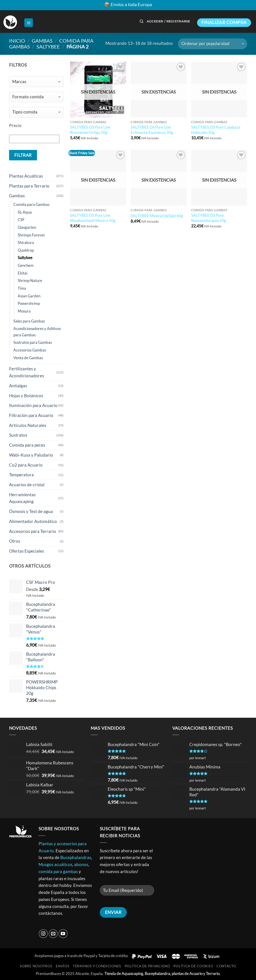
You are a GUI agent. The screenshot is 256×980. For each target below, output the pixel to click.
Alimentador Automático (33, 521)
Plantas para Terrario (29, 186)
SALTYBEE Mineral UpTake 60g (157, 216)
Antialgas (18, 386)
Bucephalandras (76, 857)
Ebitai (23, 273)
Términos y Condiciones (97, 966)
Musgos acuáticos (55, 864)
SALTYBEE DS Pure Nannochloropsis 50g (209, 218)
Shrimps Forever (31, 235)
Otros (15, 541)
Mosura (24, 311)
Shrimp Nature (30, 281)
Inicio (17, 41)
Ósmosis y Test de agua (31, 511)
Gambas (42, 41)
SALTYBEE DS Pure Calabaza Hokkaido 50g (216, 130)
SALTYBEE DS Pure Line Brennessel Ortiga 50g (90, 130)
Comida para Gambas (31, 204)
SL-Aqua (25, 212)
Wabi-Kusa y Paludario (31, 455)
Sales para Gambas (29, 321)
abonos (81, 864)
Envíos (62, 966)
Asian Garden (29, 296)
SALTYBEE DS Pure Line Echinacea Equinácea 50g (152, 130)
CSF (21, 220)
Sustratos (18, 435)
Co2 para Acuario (26, 465)
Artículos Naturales (28, 425)
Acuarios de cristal (27, 485)
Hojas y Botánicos (26, 396)
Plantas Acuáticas (26, 176)
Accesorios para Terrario (33, 531)
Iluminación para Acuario (33, 405)
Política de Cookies (193, 966)
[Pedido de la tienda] (212, 44)
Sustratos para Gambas (33, 342)
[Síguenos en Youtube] (63, 934)
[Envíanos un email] (53, 934)
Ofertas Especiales (27, 551)
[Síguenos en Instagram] (43, 934)
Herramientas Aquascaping (22, 498)
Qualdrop (26, 250)
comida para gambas (58, 871)
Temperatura (21, 475)
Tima (22, 288)
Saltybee (48, 47)
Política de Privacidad (147, 966)
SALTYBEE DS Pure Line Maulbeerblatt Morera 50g (93, 218)
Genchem (26, 265)
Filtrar (23, 155)
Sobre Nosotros (36, 966)
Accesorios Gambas (30, 350)
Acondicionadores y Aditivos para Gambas (37, 332)
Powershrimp (29, 303)
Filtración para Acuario (31, 415)
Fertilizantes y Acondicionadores (27, 372)
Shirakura (26, 242)
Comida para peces (27, 445)
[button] (29, 23)
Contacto (226, 966)
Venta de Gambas (28, 358)
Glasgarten (27, 227)
